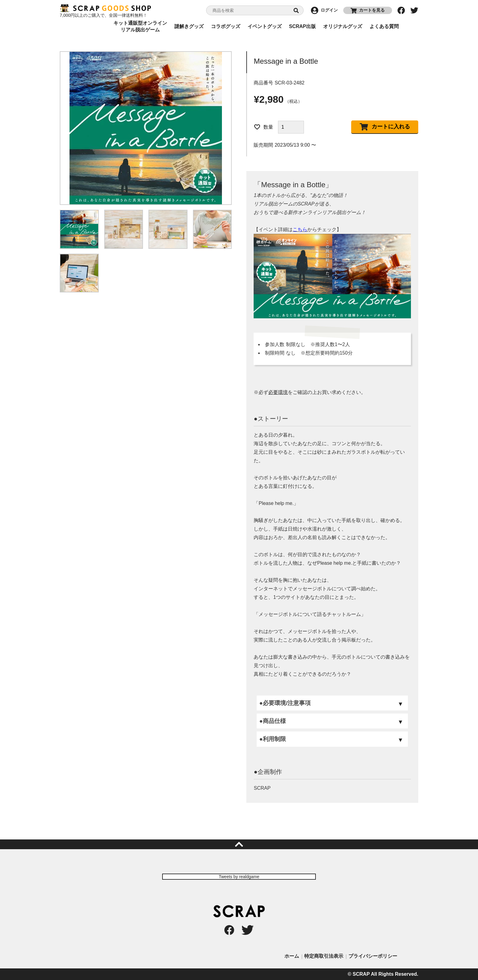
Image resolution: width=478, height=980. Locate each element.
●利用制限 (272, 739)
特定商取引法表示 (324, 956)
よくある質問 (384, 26)
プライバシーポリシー (373, 956)
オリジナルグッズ (343, 26)
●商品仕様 (272, 721)
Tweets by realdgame (239, 877)
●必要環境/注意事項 (285, 703)
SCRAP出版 (302, 26)
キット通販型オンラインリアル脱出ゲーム (140, 27)
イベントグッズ (265, 26)
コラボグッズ (226, 26)
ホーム (292, 956)
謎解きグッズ (189, 26)
